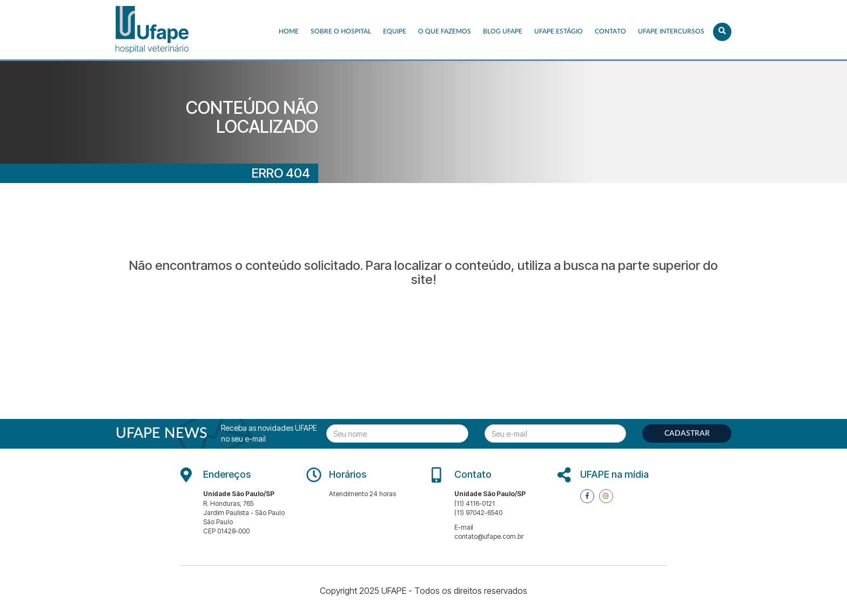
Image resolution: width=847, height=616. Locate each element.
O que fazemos (445, 31)
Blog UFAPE (503, 31)
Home (289, 31)
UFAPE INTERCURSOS (671, 31)
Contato (610, 31)
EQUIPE (395, 31)
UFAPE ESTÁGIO (559, 31)
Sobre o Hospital (341, 31)
